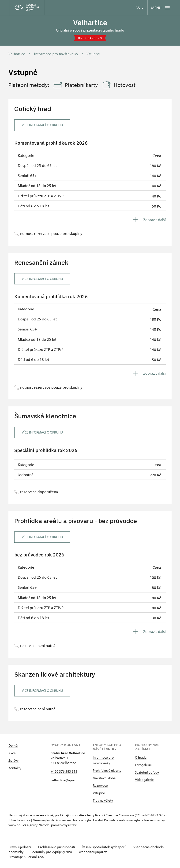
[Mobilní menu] (161, 8)
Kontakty (15, 768)
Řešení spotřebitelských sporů (107, 847)
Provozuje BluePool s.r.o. (26, 857)
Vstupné (99, 793)
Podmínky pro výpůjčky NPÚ (68, 852)
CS (140, 8)
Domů (13, 746)
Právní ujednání (20, 847)
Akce (12, 753)
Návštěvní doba (104, 778)
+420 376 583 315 (64, 772)
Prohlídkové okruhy (107, 771)
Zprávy (13, 761)
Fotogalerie (143, 765)
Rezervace (100, 786)
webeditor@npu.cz (110, 852)
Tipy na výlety (103, 801)
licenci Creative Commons (115, 816)
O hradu (141, 758)
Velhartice (90, 23)
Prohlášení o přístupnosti (58, 847)
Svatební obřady (147, 773)
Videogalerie (144, 780)
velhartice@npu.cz (64, 780)
